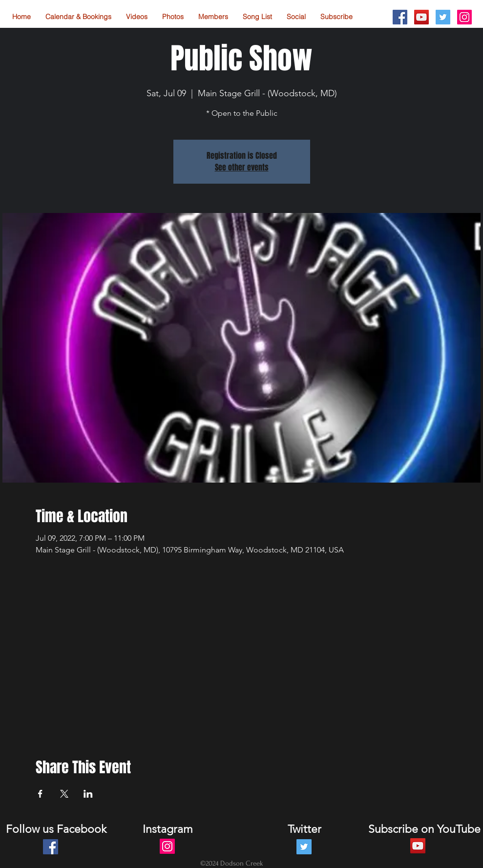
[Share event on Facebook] (40, 794)
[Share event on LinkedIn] (88, 794)
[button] (296, 17)
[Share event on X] (64, 794)
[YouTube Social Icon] (421, 17)
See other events (242, 167)
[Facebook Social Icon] (400, 17)
